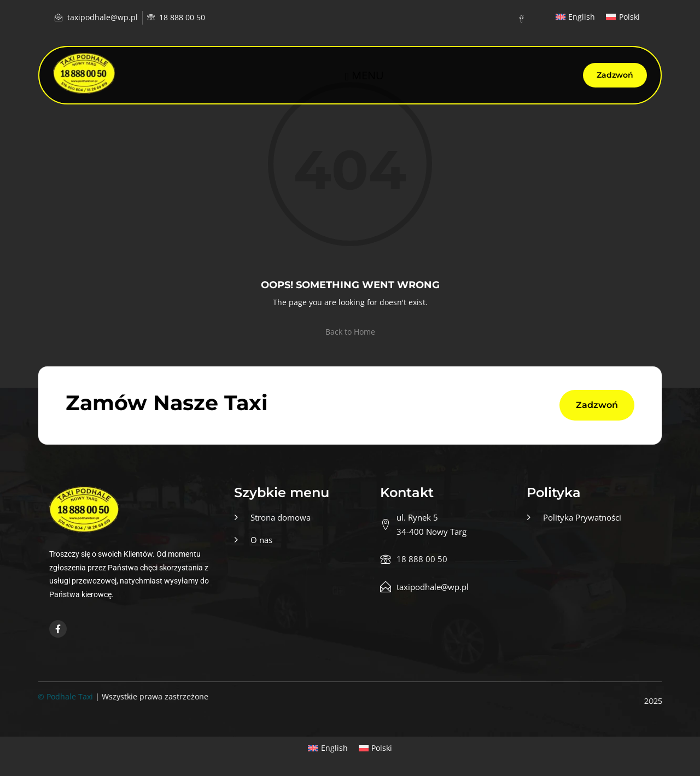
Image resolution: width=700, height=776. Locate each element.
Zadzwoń (615, 75)
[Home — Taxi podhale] (84, 73)
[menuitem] (576, 17)
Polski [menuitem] (629, 17)
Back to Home (350, 332)
